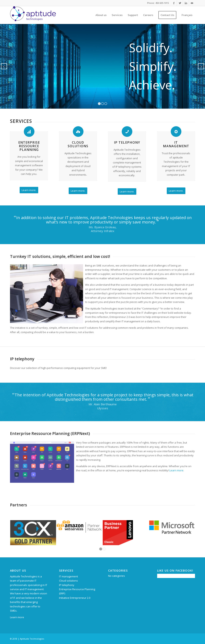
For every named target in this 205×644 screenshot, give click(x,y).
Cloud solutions (78, 144)
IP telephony (127, 142)
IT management (176, 144)
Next (201, 66)
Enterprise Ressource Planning (29, 146)
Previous (4, 66)
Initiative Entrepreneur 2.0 (75, 598)
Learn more (176, 470)
